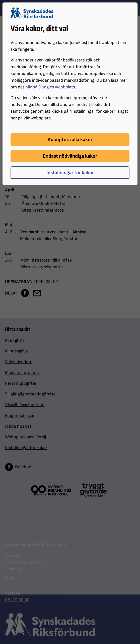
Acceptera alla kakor (70, 140)
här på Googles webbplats (50, 87)
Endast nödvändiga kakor (70, 156)
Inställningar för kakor (70, 173)
